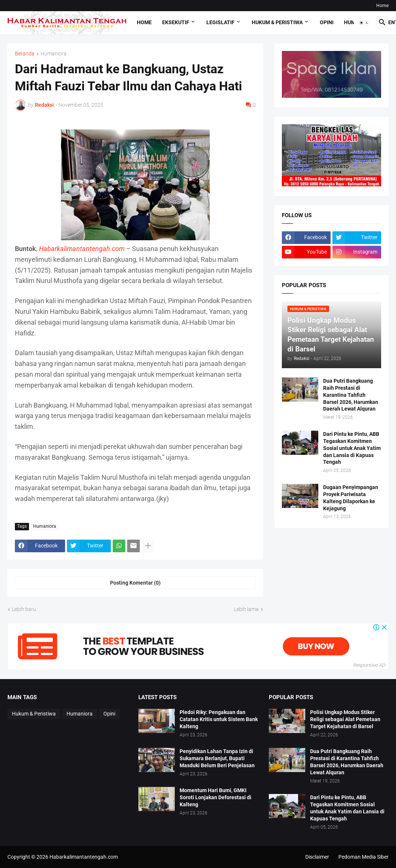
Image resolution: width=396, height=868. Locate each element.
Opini (327, 22)
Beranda (25, 54)
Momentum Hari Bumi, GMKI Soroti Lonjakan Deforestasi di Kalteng (215, 797)
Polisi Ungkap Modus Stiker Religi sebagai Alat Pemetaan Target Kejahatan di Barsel (345, 719)
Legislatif (220, 22)
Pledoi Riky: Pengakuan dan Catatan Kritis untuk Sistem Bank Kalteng (219, 719)
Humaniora (54, 54)
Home (382, 6)
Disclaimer (317, 857)
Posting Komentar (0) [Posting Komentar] (135, 583)
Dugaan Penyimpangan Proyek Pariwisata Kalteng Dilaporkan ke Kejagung (351, 498)
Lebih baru (24, 609)
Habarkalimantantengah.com (83, 857)
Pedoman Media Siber (363, 857)
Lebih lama (246, 609)
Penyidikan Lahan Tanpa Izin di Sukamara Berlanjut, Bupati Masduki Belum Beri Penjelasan (217, 758)
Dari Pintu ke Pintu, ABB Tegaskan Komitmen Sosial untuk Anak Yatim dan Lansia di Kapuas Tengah (352, 448)
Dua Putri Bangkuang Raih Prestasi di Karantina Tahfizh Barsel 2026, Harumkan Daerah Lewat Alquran (351, 395)
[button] (364, 23)
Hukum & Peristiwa (277, 22)
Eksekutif (176, 22)
